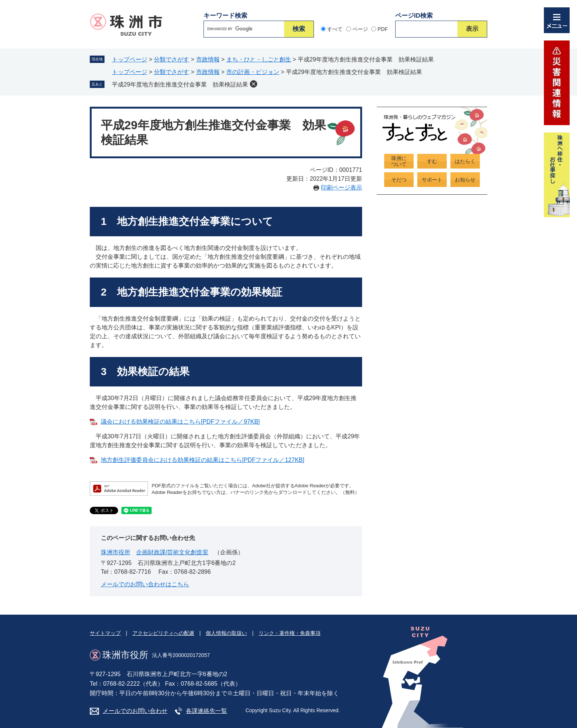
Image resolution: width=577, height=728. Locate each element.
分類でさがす (171, 59)
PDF (383, 29)
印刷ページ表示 (341, 188)
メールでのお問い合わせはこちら (145, 584)
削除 (254, 84)
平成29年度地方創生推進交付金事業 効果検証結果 (180, 84)
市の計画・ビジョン (253, 72)
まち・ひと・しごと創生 (259, 59)
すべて (335, 29)
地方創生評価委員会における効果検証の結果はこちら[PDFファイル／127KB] (203, 460)
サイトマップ (105, 633)
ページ (360, 29)
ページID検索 (414, 16)
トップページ (130, 59)
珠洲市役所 (116, 552)
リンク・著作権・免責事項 (290, 633)
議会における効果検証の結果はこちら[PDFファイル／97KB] (180, 422)
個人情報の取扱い (226, 633)
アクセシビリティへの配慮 (163, 633)
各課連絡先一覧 (206, 711)
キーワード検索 (225, 16)
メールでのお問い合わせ (135, 711)
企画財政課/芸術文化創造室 (172, 552)
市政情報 (208, 59)
